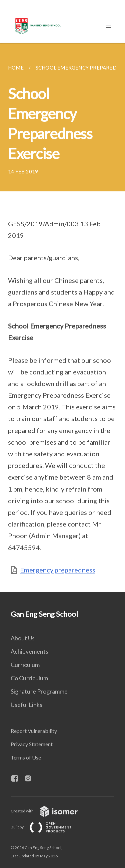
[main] (62, 317)
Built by (46, 827)
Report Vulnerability (34, 731)
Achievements (29, 651)
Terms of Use (26, 757)
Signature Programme (39, 691)
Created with (49, 811)
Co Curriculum (29, 678)
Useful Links (26, 705)
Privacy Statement (32, 744)
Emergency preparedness (58, 570)
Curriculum (25, 665)
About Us (23, 638)
